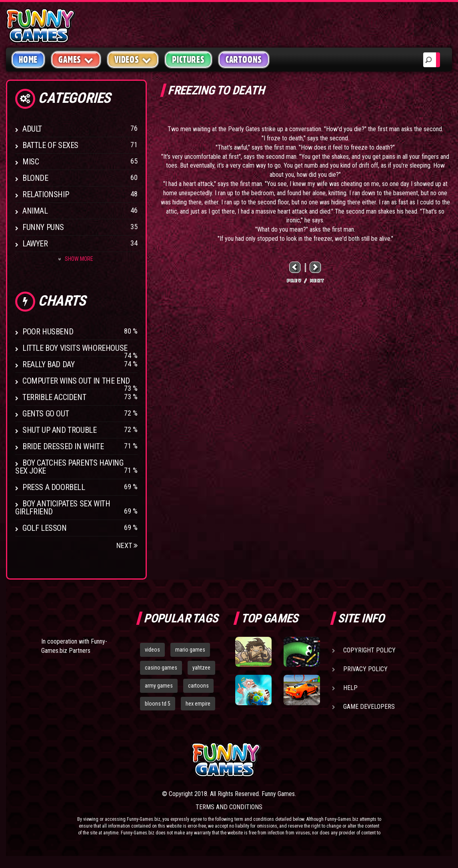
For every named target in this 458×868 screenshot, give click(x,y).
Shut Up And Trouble (59, 430)
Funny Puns (43, 227)
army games (159, 686)
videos (152, 650)
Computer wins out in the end (76, 381)
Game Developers (369, 707)
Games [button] (76, 59)
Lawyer (35, 244)
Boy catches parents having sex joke (69, 467)
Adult (32, 129)
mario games (190, 650)
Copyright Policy (369, 650)
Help (350, 688)
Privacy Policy (365, 669)
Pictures (188, 60)
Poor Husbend (48, 332)
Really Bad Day (48, 364)
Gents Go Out (46, 414)
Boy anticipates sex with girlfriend (63, 508)
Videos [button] (133, 59)
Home (28, 60)
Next (127, 545)
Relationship (46, 194)
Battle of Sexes (50, 145)
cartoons (198, 686)
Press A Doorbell (54, 487)
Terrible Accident (54, 397)
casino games (161, 668)
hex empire (198, 704)
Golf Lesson (45, 528)
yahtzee (201, 668)
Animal (35, 211)
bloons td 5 (158, 704)
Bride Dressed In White (63, 446)
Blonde (35, 178)
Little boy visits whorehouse (75, 348)
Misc (31, 162)
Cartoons (244, 60)
